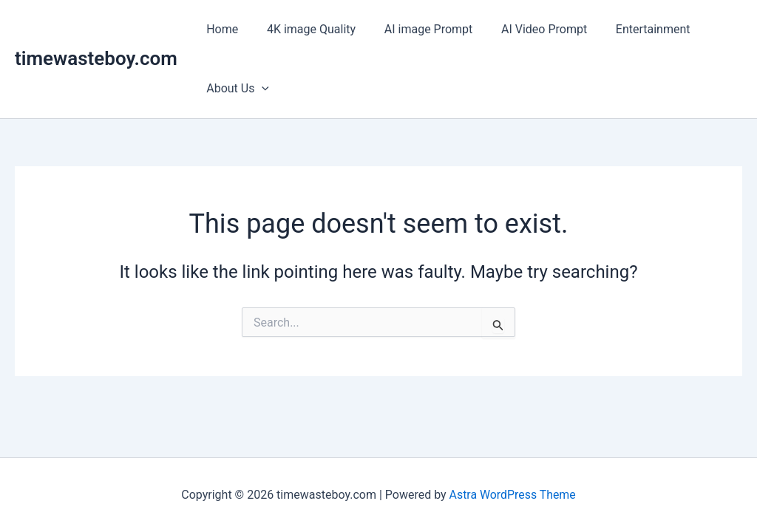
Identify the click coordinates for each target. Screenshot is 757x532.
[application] (259, 89)
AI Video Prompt (527, 29)
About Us (235, 89)
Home (220, 29)
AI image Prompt (416, 29)
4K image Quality (304, 29)
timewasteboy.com (96, 58)
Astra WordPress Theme (512, 495)
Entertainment (631, 29)
